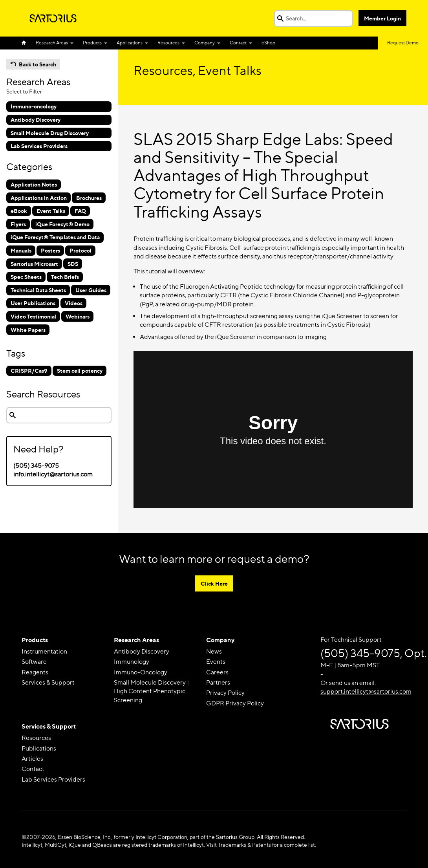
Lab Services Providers (53, 779)
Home (26, 43)
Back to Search (37, 64)
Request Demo (403, 43)
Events (216, 662)
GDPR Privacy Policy (235, 703)
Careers (217, 672)
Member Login (383, 18)
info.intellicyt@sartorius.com (53, 474)
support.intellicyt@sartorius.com (366, 692)
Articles (32, 759)
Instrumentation (44, 651)
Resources (168, 43)
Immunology (132, 662)
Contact (238, 43)
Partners (218, 682)
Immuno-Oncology (141, 672)
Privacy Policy (225, 693)
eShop (268, 43)
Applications (130, 43)
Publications (39, 748)
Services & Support (48, 682)
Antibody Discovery (142, 651)
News (214, 651)
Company (205, 43)
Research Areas (52, 43)
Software (34, 662)
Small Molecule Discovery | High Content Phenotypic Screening (151, 691)
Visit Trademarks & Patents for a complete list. (261, 845)
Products (92, 43)
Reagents (35, 672)
